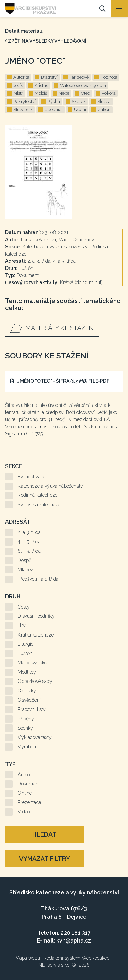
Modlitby (27, 672)
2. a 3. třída (29, 532)
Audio (24, 775)
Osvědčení (29, 700)
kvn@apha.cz (74, 941)
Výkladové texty (35, 737)
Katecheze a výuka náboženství (51, 486)
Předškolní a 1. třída (38, 579)
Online (25, 793)
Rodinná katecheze (38, 495)
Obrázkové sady (35, 681)
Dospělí (26, 560)
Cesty (24, 607)
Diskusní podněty (36, 616)
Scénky (25, 728)
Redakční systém (62, 958)
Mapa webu (28, 958)
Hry (22, 625)
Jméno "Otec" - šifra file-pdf (60, 381)
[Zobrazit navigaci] (119, 9)
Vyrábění (27, 747)
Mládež (25, 570)
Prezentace (29, 802)
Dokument (29, 784)
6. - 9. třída (29, 551)
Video (24, 812)
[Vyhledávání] (102, 9)
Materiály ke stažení (60, 328)
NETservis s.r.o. (54, 965)
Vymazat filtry (45, 859)
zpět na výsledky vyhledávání (46, 41)
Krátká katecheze (36, 635)
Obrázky (27, 691)
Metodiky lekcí (33, 663)
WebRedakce (95, 958)
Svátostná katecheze (39, 505)
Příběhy (26, 719)
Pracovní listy (32, 709)
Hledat (45, 834)
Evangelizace (32, 477)
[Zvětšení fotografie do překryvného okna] (64, 172)
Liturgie (26, 644)
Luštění (26, 653)
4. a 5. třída (29, 542)
